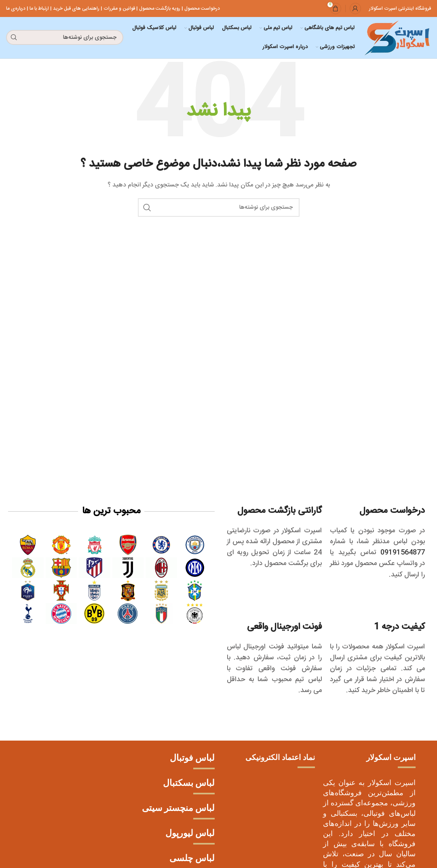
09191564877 (401, 553)
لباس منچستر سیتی (178, 809)
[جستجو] (65, 38)
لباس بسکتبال (189, 784)
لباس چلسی (192, 859)
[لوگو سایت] (396, 38)
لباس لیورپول (190, 834)
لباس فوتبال (192, 759)
